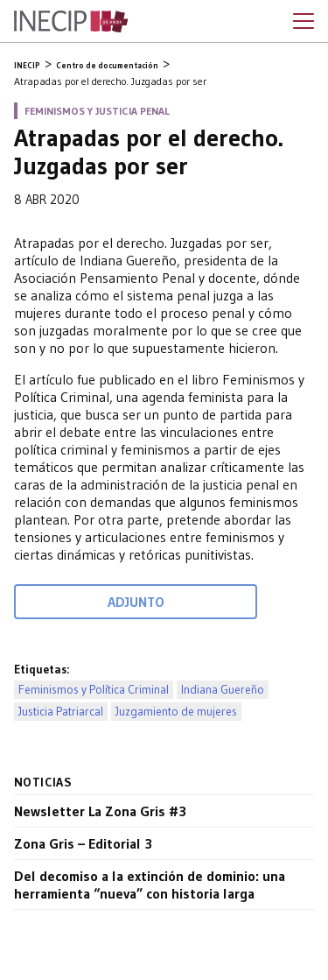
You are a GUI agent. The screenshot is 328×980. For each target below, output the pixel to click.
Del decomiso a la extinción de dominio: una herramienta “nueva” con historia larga (150, 885)
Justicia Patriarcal (61, 712)
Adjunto (136, 602)
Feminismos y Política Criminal (94, 690)
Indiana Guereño (223, 690)
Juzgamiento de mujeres (176, 712)
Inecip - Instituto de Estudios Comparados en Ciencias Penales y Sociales (71, 22)
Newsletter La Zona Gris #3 (100, 811)
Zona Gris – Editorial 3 (83, 843)
